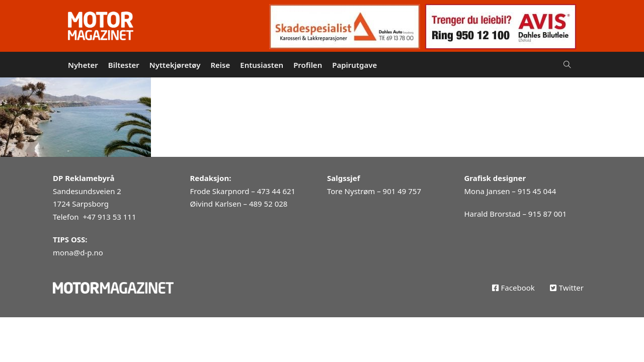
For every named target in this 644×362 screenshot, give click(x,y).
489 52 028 (268, 204)
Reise (220, 65)
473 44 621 (276, 191)
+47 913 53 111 (109, 217)
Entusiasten (262, 65)
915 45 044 (537, 191)
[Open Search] (567, 65)
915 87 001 (547, 214)
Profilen (308, 65)
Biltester (124, 65)
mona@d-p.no (78, 252)
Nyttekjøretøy (175, 65)
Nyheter (83, 65)
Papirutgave (354, 65)
